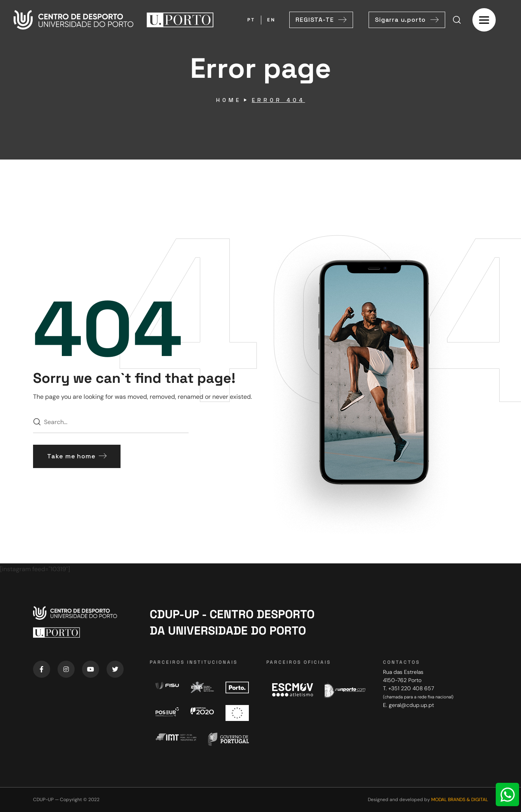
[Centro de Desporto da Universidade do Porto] (435, 737)
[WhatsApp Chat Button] (507, 794)
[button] (321, 20)
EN (271, 20)
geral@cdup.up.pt (411, 705)
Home (229, 100)
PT (251, 20)
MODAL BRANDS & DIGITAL (460, 800)
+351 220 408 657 (411, 688)
